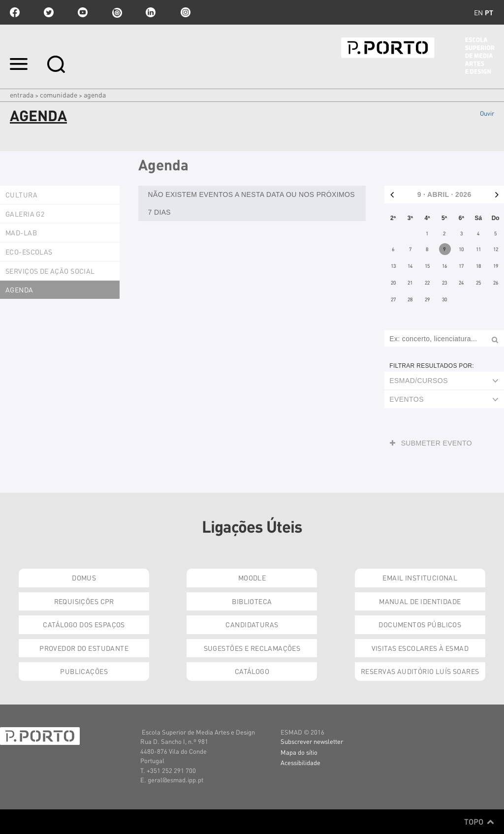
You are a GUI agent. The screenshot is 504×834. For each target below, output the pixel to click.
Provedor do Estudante (84, 648)
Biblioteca (252, 601)
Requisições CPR (84, 601)
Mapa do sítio (299, 752)
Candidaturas (252, 624)
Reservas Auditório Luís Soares (420, 671)
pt (489, 12)
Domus (84, 577)
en (478, 12)
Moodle (252, 577)
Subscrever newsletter (312, 741)
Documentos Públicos (420, 624)
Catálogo (252, 671)
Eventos (407, 399)
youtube (83, 12)
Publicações (84, 671)
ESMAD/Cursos (419, 381)
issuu (117, 12)
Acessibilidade (300, 762)
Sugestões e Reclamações (252, 648)
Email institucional (420, 577)
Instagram (185, 12)
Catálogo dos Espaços (84, 624)
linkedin (151, 12)
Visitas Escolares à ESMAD (420, 648)
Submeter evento (431, 443)
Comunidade (59, 95)
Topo (479, 822)
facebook (15, 12)
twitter (49, 12)
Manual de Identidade (420, 601)
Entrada (22, 95)
